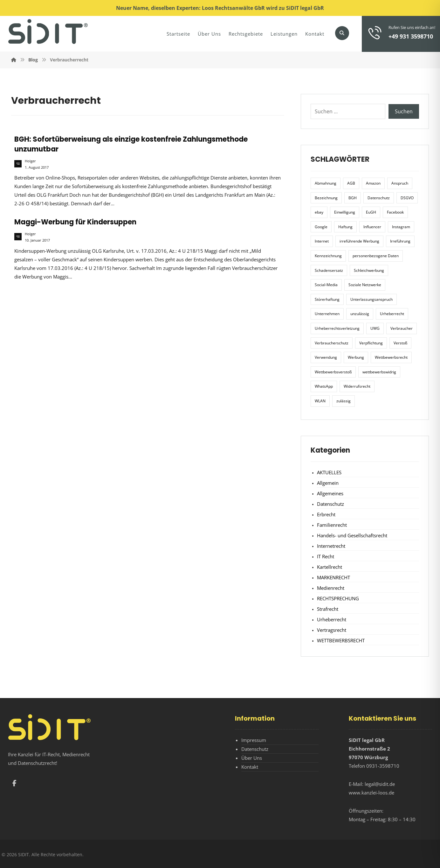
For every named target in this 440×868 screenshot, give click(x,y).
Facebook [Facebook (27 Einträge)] (395, 212)
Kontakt (250, 767)
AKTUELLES (329, 472)
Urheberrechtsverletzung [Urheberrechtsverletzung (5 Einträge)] (337, 328)
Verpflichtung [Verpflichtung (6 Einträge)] (371, 343)
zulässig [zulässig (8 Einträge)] (344, 401)
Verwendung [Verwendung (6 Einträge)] (326, 357)
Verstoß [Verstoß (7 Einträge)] (400, 343)
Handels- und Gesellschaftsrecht (352, 535)
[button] (342, 33)
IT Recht (326, 556)
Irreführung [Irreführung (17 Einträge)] (400, 241)
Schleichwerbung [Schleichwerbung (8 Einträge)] (369, 270)
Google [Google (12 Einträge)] (321, 227)
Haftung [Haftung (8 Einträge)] (345, 227)
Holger (30, 161)
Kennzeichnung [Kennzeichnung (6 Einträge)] (328, 256)
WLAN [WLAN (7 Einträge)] (320, 401)
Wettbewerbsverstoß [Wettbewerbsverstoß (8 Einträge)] (333, 372)
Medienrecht (331, 588)
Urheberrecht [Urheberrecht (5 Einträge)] (392, 314)
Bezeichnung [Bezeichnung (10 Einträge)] (326, 198)
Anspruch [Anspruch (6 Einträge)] (400, 183)
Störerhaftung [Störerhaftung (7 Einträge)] (327, 299)
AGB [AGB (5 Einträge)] (351, 183)
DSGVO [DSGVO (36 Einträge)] (407, 198)
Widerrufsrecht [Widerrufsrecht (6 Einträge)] (357, 386)
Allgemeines (330, 493)
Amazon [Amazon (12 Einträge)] (373, 183)
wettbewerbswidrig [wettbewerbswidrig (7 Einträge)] (379, 372)
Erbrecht (326, 514)
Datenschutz (330, 504)
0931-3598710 (383, 766)
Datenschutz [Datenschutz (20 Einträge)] (379, 198)
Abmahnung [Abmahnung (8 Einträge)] (326, 183)
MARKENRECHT (333, 577)
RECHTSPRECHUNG (338, 598)
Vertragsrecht (332, 630)
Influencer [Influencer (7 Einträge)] (372, 227)
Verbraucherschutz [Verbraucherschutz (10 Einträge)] (332, 343)
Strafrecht (328, 609)
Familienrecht (332, 525)
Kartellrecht (330, 567)
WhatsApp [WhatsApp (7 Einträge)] (324, 386)
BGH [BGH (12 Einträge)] (353, 198)
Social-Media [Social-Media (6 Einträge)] (326, 285)
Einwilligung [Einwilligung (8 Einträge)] (345, 212)
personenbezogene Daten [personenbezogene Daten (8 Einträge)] (376, 256)
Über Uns (252, 758)
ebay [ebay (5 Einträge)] (319, 212)
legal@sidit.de (380, 784)
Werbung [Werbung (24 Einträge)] (356, 357)
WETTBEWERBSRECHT (341, 640)
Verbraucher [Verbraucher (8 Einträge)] (402, 328)
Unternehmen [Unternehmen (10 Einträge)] (327, 314)
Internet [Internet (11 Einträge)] (322, 241)
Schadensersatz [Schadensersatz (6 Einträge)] (329, 270)
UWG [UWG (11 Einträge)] (375, 328)
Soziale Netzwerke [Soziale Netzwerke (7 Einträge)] (365, 285)
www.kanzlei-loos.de (371, 793)
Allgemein (328, 483)
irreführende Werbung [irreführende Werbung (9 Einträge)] (359, 241)
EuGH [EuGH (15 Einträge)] (371, 212)
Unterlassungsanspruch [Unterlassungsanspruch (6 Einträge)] (371, 299)
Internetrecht (331, 546)
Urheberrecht (332, 619)
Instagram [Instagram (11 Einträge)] (401, 227)
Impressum (254, 740)
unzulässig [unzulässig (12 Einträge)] (360, 314)
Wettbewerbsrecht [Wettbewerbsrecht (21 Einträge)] (391, 357)
